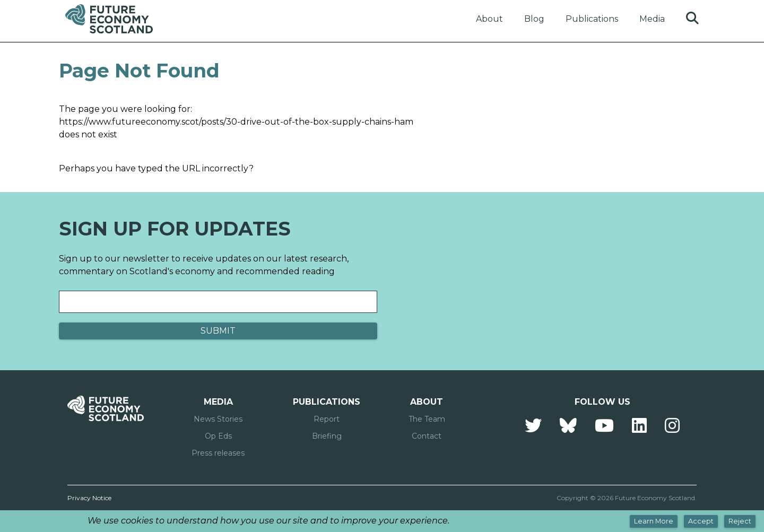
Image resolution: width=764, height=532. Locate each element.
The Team (427, 419)
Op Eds (218, 436)
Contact (427, 436)
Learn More (654, 521)
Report (327, 419)
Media (652, 19)
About (489, 19)
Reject (740, 521)
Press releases (218, 453)
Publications (592, 19)
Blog (534, 19)
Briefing (327, 436)
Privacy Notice (89, 498)
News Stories (218, 419)
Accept (701, 521)
